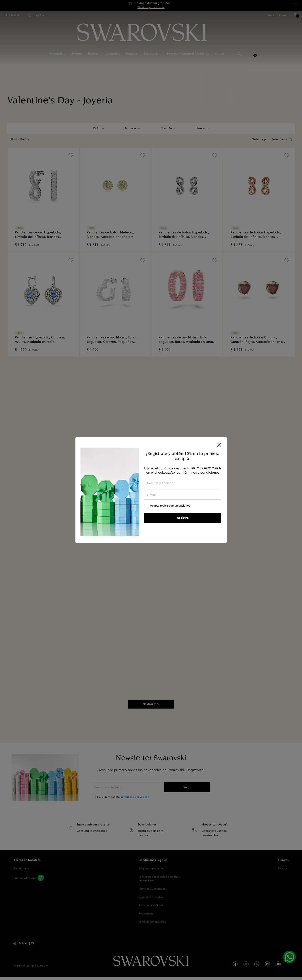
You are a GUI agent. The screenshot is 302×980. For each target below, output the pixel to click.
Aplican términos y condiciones (195, 473)
